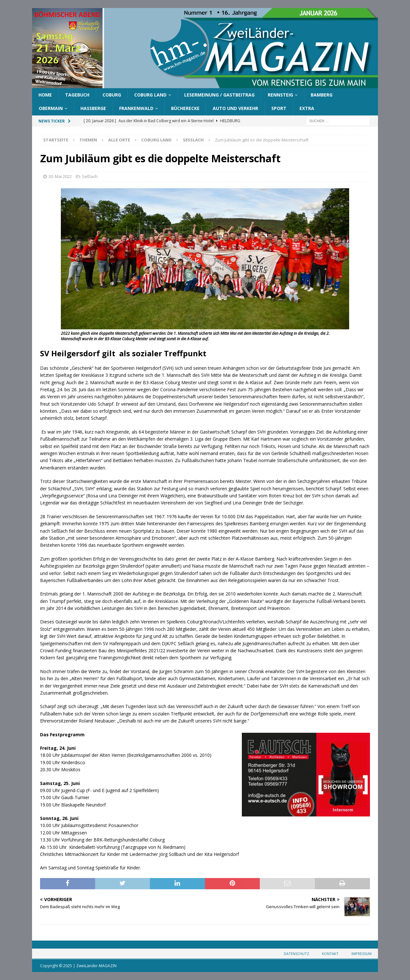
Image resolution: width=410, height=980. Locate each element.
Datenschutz (296, 954)
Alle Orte (119, 140)
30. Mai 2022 (60, 176)
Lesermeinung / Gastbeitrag (219, 95)
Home (45, 95)
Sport (279, 108)
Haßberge (93, 108)
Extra (307, 108)
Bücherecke (185, 108)
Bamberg (322, 95)
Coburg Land (150, 95)
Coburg (112, 95)
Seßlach (90, 176)
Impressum (361, 954)
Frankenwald (136, 108)
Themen (88, 140)
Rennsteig (280, 95)
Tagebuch (77, 95)
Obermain (51, 108)
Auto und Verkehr (235, 108)
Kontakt (330, 954)
